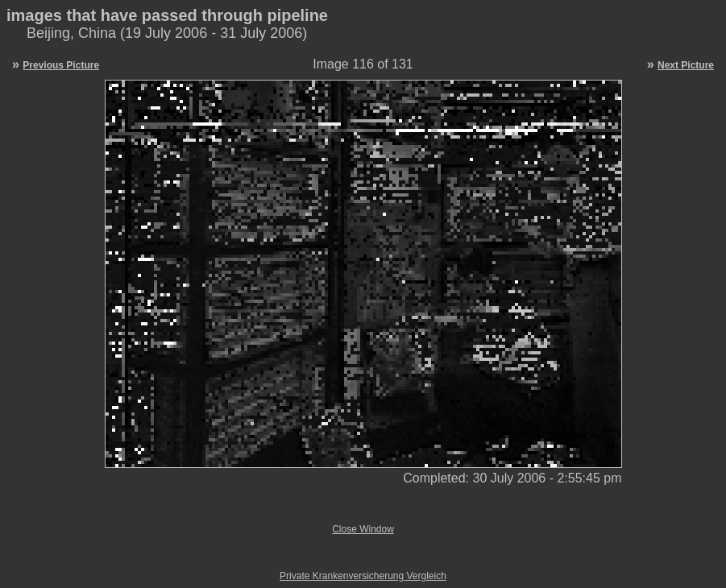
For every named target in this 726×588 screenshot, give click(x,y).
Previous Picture (61, 65)
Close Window (363, 529)
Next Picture (686, 65)
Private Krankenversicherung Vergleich (363, 576)
